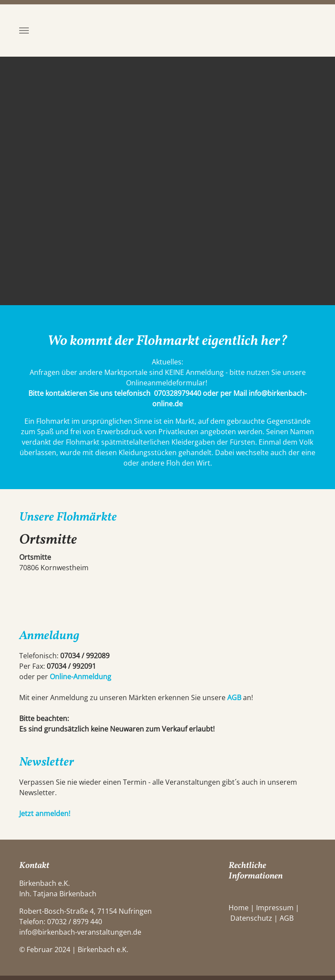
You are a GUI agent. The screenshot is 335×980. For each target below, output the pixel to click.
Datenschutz (251, 918)
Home (239, 908)
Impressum (275, 908)
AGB (234, 698)
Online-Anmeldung (80, 677)
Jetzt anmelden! (45, 813)
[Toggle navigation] (24, 31)
